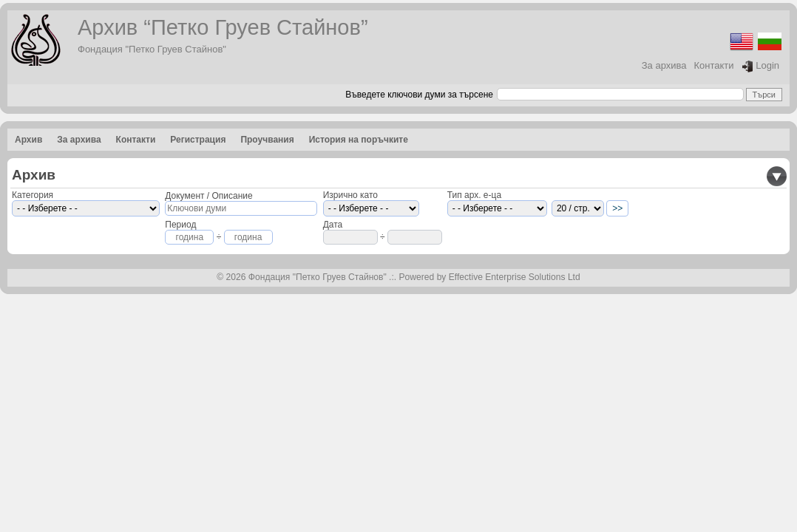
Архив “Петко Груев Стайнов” (223, 27)
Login (760, 66)
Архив (28, 140)
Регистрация (198, 140)
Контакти (714, 65)
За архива (664, 65)
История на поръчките (359, 140)
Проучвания (267, 140)
